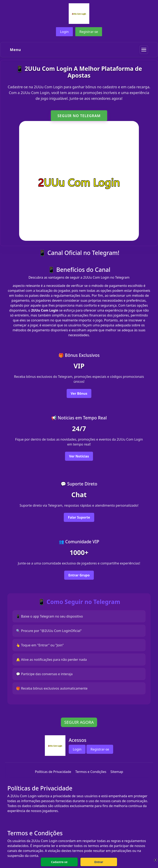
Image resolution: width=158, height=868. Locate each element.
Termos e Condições (91, 772)
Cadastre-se (59, 862)
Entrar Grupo (79, 575)
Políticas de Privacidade (53, 772)
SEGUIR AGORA (79, 722)
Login (64, 32)
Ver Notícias (79, 456)
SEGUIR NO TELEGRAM (79, 116)
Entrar (99, 862)
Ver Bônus (79, 393)
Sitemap (117, 772)
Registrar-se (89, 32)
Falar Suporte (79, 517)
